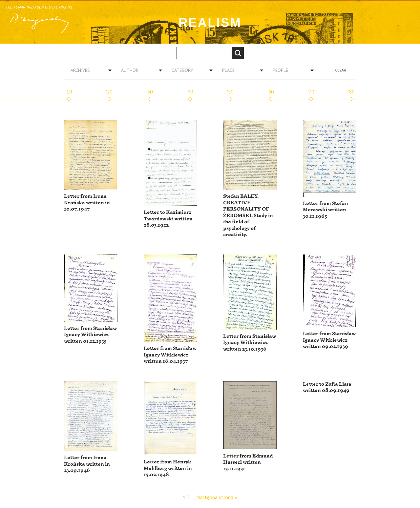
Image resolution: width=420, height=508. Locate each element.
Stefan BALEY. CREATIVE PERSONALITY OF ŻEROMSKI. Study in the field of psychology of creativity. (248, 215)
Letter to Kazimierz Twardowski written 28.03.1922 (168, 219)
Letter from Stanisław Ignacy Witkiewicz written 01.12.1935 (90, 335)
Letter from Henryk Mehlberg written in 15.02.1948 (168, 468)
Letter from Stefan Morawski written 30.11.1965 (325, 210)
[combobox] (89, 70)
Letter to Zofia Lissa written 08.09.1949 (327, 387)
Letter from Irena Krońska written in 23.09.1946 (87, 464)
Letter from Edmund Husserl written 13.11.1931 (248, 462)
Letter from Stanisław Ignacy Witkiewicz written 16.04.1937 (170, 355)
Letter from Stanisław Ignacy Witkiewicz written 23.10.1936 (250, 343)
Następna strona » (217, 497)
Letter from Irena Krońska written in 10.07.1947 (87, 203)
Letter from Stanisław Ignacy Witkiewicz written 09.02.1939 (329, 340)
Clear (341, 70)
